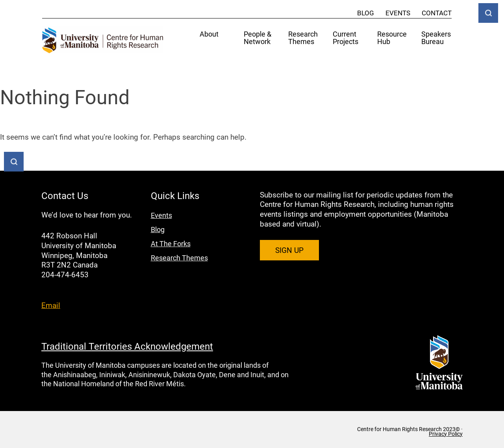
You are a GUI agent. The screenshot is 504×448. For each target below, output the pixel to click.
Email (51, 305)
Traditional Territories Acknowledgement (127, 346)
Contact (437, 13)
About (209, 34)
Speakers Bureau (436, 38)
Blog (366, 13)
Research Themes (303, 38)
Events (398, 13)
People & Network (258, 38)
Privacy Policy (446, 434)
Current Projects (346, 38)
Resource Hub (392, 38)
